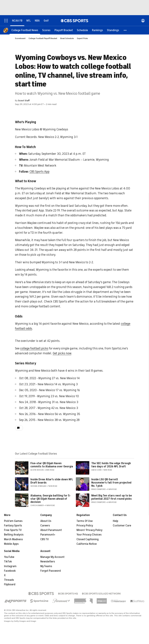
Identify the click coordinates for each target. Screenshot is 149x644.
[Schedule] (82, 30)
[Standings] (113, 30)
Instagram (10, 566)
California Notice (87, 544)
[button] (125, 30)
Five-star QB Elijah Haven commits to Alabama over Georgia (52, 465)
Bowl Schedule (67, 38)
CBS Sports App (39, 172)
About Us (46, 521)
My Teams (46, 566)
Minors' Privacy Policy (89, 530)
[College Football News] (25, 30)
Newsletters (48, 562)
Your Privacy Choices (89, 535)
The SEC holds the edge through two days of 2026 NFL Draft (111, 465)
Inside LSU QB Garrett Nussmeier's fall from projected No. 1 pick (111, 483)
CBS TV (45, 539)
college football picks (34, 348)
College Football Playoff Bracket (43, 38)
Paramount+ (48, 535)
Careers (45, 526)
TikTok (8, 562)
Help (116, 521)
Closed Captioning (88, 539)
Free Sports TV (13, 530)
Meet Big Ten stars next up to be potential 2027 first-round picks (112, 497)
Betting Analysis (14, 535)
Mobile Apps (11, 544)
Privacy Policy (85, 526)
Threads (9, 580)
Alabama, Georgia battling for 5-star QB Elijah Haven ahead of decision (51, 499)
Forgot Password (51, 571)
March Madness (13, 539)
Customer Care (122, 526)
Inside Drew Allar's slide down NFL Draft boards (52, 481)
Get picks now (62, 353)
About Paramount (51, 530)
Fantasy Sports (13, 526)
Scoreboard (20, 38)
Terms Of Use (85, 521)
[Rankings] (97, 30)
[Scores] (46, 30)
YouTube (9, 557)
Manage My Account (52, 557)
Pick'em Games (13, 521)
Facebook (10, 571)
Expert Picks (82, 38)
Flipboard (10, 584)
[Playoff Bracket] (64, 30)
